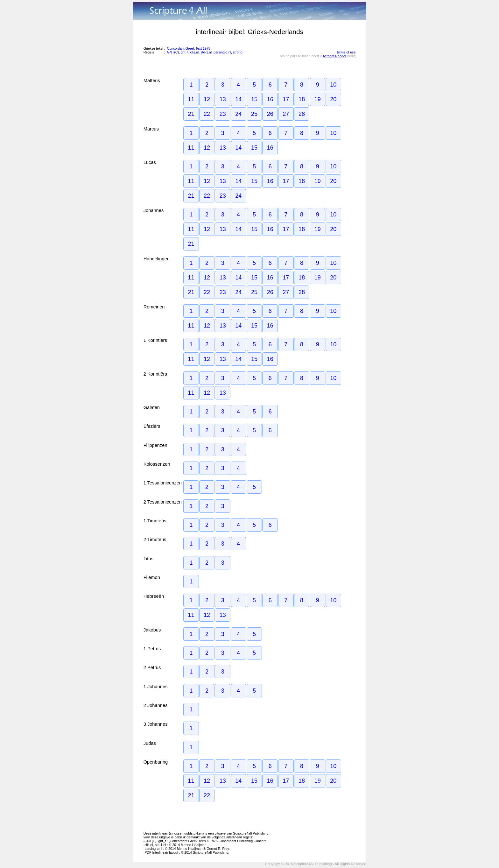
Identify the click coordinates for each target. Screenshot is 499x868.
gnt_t (185, 52)
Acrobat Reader (335, 56)
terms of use (346, 52)
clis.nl (195, 52)
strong (238, 52)
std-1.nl (206, 52)
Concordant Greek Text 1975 (189, 48)
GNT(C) (173, 52)
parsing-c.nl (222, 52)
